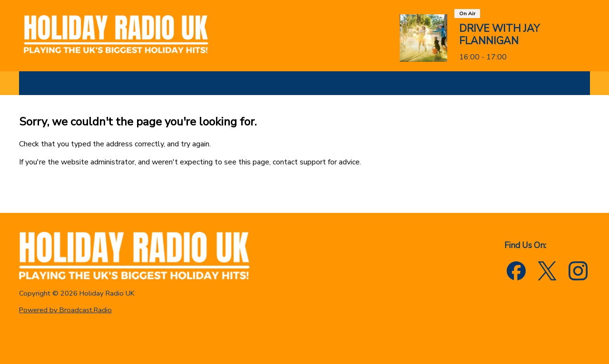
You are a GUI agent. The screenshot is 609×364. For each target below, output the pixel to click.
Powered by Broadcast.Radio (65, 310)
